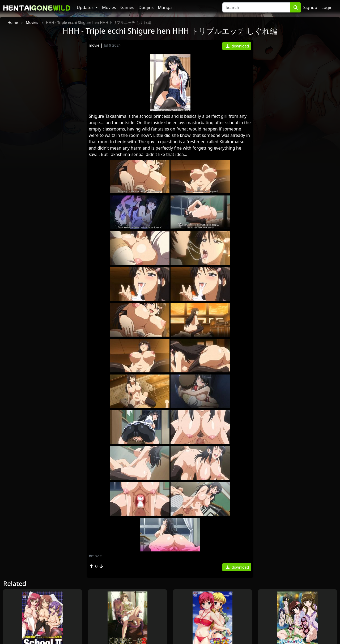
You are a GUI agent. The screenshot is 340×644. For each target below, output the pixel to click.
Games (127, 7)
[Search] (256, 7)
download (237, 46)
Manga (165, 7)
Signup (310, 7)
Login (327, 7)
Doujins (146, 7)
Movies (109, 7)
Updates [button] (86, 7)
